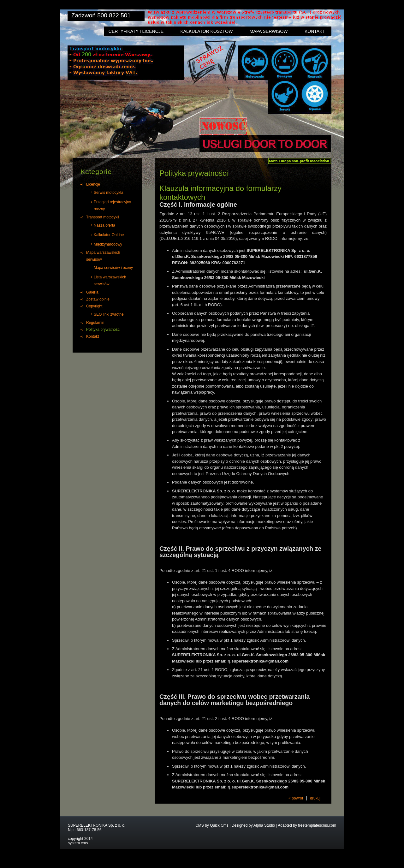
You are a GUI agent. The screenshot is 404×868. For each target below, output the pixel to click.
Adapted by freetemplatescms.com (307, 825)
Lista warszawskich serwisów (110, 281)
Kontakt (315, 31)
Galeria (92, 292)
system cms (78, 843)
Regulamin (95, 323)
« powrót (296, 798)
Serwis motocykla (108, 193)
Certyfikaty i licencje (136, 31)
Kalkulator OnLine (109, 235)
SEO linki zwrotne (109, 314)
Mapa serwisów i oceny (113, 268)
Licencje (93, 184)
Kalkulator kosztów (206, 31)
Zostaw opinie (98, 299)
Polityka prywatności (103, 330)
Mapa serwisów (269, 31)
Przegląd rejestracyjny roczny (112, 205)
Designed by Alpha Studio (253, 825)
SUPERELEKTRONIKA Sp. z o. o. (97, 825)
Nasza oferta (104, 225)
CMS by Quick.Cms (212, 825)
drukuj (315, 798)
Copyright (94, 306)
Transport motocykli (103, 217)
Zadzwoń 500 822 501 (101, 15)
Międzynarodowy (108, 244)
